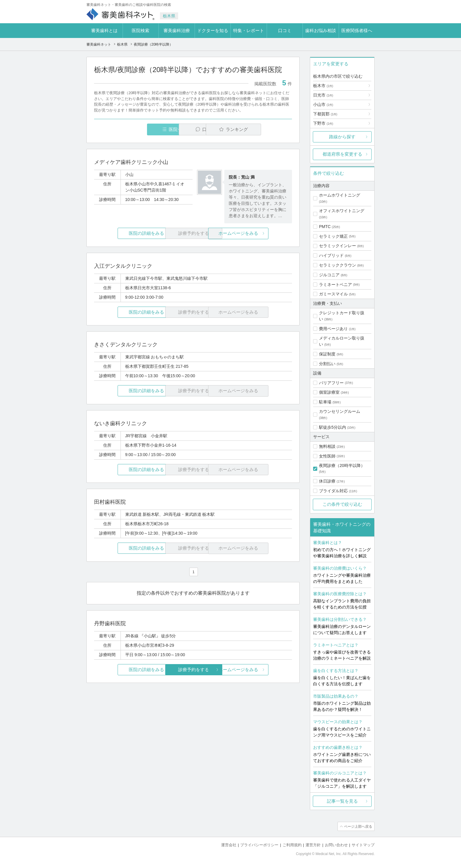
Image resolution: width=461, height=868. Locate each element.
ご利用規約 (292, 845)
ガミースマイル (333, 294)
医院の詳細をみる (127, 233)
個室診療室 (329, 392)
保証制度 (327, 354)
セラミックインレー (338, 246)
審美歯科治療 (177, 30)
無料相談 (327, 446)
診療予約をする (193, 670)
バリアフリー (331, 383)
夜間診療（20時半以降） (342, 465)
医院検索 (141, 30)
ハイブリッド (331, 255)
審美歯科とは (104, 30)
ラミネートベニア (335, 285)
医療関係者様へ (357, 30)
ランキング (258, 129)
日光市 (323, 95)
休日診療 (327, 481)
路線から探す (342, 137)
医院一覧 (135, 129)
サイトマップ (363, 845)
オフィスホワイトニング (342, 211)
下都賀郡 (325, 114)
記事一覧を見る (342, 801)
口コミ (285, 30)
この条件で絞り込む (342, 504)
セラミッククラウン (338, 265)
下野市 (323, 123)
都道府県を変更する (342, 154)
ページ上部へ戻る (358, 826)
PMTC (325, 227)
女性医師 (327, 456)
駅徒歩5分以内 (333, 427)
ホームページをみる (259, 233)
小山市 (323, 104)
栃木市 (323, 86)
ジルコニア (329, 275)
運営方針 (313, 845)
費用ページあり (333, 329)
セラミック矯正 (333, 236)
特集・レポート (249, 30)
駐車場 (325, 402)
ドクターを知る (213, 30)
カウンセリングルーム (340, 411)
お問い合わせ (336, 845)
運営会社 (229, 845)
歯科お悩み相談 (321, 30)
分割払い (327, 364)
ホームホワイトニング (340, 195)
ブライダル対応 (333, 491)
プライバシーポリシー (259, 845)
